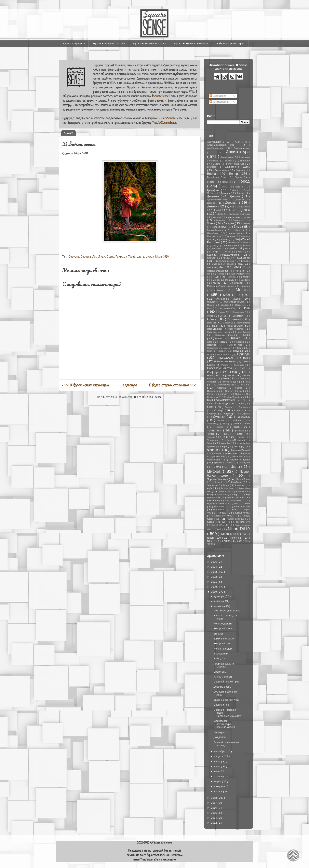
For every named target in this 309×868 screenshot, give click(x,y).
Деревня (240, 200)
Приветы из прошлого (219, 354)
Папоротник (243, 323)
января (219, 792)
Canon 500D (224, 492)
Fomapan (241, 492)
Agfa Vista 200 (226, 488)
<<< (85, 385)
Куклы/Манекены (225, 261)
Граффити (214, 190)
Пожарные (240, 342)
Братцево (212, 167)
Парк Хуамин (243, 332)
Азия (239, 142)
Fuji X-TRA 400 (236, 497)
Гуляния (226, 193)
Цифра (150, 257)
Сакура (239, 388)
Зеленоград (219, 227)
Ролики (242, 379)
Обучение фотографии (231, 44)
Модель (246, 286)
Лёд (210, 267)
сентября (220, 751)
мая (217, 771)
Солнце (220, 410)
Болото (217, 164)
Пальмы (212, 323)
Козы (214, 246)
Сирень (240, 394)
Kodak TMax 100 (241, 522)
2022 (214, 577)
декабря (219, 596)
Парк (216, 326)
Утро (225, 446)
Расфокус (214, 372)
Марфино (245, 280)
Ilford (247, 503)
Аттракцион (227, 157)
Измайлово (214, 233)
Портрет (222, 351)
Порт (210, 351)
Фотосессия (214, 460)
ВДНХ (246, 167)
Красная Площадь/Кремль (224, 255)
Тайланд (238, 420)
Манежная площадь (224, 280)
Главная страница (74, 44)
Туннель (212, 437)
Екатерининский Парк (239, 214)
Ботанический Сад (236, 164)
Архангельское (242, 148)
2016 (214, 808)
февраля (220, 786)
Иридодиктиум (214, 236)
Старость (213, 414)
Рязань (246, 385)
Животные (239, 220)
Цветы (236, 467)
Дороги (245, 210)
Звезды (246, 224)
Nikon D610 (162, 257)
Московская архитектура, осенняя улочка (224, 724)
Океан (223, 316)
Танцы (225, 424)
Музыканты (213, 302)
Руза (247, 382)
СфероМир (243, 417)
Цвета (141, 257)
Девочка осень (222, 687)
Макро (246, 277)
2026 (214, 562)
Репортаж (213, 375)
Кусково (245, 261)
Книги (247, 242)
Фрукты (217, 463)
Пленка (236, 338)
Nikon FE (213, 541)
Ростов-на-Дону (230, 382)
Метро (217, 283)
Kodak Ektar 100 (237, 519)
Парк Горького (235, 326)
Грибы (234, 190)
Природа (121, 257)
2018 (214, 798)
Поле (241, 348)
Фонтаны (232, 453)
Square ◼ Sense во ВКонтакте (192, 44)
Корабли (232, 248)
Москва (243, 290)
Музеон (238, 299)
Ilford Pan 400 (220, 510)
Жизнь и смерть (223, 677)
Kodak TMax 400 (221, 525)
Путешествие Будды (226, 361)
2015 (214, 813)
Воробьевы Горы (217, 177)
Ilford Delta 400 (242, 507)
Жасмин (217, 217)
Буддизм (230, 167)
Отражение (235, 319)
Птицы (246, 358)
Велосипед (221, 170)
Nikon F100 (215, 538)
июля (218, 762)
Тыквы (241, 437)
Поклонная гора (235, 345)
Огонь (222, 312)
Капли (225, 239)
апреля (219, 777)
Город (244, 181)
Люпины (233, 277)
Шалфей (219, 482)
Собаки (229, 407)
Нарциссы (225, 305)
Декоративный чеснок (218, 200)
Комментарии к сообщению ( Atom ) (141, 397)
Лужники (240, 271)
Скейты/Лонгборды (235, 397)
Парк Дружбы (215, 329)
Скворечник (213, 397)
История (231, 236)
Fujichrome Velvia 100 (235, 501)
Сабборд (222, 388)
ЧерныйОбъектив (218, 479)
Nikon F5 (236, 538)
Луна (210, 274)
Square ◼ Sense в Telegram (109, 44)
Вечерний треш (223, 629)
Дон (231, 210)
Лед (241, 264)
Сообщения (218, 96)
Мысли (211, 305)
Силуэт (224, 394)
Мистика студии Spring (227, 611)
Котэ (247, 248)
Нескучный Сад (228, 308)
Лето (236, 267)
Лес (95, 257)
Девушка (74, 257)
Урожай (211, 443)
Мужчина (221, 299)
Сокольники (244, 407)
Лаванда (217, 264)
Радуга (225, 365)
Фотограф (238, 456)
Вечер (234, 174)
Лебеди (229, 264)
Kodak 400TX (242, 513)
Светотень (220, 672)
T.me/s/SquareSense (164, 123)
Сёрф (242, 391)
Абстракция (215, 142)
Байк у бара (220, 658)
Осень (110, 257)
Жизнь (212, 223)
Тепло (246, 423)
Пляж (210, 342)
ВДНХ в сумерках (224, 639)
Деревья (86, 257)
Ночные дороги (222, 624)
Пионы (219, 338)
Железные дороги (239, 217)
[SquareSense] (161, 96)
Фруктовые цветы (240, 460)
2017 (214, 803)
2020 (214, 587)
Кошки (229, 252)
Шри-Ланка (237, 482)
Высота (211, 182)
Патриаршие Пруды (224, 335)
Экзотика (212, 485)
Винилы (218, 634)
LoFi (220, 529)
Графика (240, 187)
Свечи (229, 391)
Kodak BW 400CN (225, 516)
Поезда (223, 342)
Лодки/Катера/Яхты (218, 271)
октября (219, 606)
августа (219, 756)
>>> (173, 385)
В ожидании (221, 654)
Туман (241, 434)
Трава (132, 257)
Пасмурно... (220, 732)
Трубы (226, 434)
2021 (214, 582)
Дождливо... (221, 737)
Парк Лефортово (237, 329)
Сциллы (221, 420)
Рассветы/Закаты (221, 368)
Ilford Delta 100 (221, 507)
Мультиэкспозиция (235, 302)
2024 (214, 567)
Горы (226, 187)
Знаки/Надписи (216, 230)
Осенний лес (221, 705)
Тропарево (240, 431)
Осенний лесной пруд (226, 682)
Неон (210, 308)
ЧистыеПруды (243, 479)
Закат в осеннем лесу (226, 700)
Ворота (239, 177)
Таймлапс (212, 424)
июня (218, 766)
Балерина (230, 161)
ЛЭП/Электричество (240, 274)
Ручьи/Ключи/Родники (225, 385)
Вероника (241, 170)
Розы (226, 378)
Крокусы (212, 258)
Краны (241, 252)
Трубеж (212, 434)
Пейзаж (245, 335)
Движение (214, 196)
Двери (241, 193)
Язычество (240, 485)
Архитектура (238, 152)
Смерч (241, 404)
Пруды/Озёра (226, 358)
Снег (211, 407)
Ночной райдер (222, 649)
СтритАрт (230, 414)
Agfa (210, 488)
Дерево (212, 203)
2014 (214, 818)
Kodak (223, 513)
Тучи (226, 437)
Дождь (231, 207)
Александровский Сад (223, 145)
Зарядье (229, 223)
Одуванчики (239, 312)
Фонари (213, 450)
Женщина (222, 220)
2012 (214, 823)
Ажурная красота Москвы (224, 665)
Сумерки (220, 417)
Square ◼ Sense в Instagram (149, 44)
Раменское (240, 365)
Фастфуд (239, 446)
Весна (212, 174)
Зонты (239, 230)
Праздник (238, 351)
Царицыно (244, 463)
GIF (236, 504)
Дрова (221, 214)
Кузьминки (243, 258)
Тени (235, 423)
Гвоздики (227, 182)
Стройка (246, 414)
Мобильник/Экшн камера (221, 286)
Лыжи (222, 274)
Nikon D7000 (231, 534)
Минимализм (237, 283)
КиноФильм (234, 242)
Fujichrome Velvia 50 (218, 504)
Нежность (240, 305)
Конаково (217, 249)
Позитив (212, 345)
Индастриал (236, 233)
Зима (238, 227)
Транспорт (215, 430)
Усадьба (226, 443)
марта (218, 781)
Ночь (246, 308)
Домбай (218, 210)
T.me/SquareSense (172, 119)
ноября (219, 601)
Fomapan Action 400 (218, 494)
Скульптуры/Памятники (223, 400)
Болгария (245, 161)
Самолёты (213, 391)
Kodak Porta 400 (217, 522)
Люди (102, 257)
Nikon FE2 (231, 541)
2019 (214, 592)
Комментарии (219, 102)
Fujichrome (213, 500)
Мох (247, 295)
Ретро (231, 375)
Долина (246, 207)
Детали (213, 206)
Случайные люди (218, 404)
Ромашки (212, 382)
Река (235, 372)
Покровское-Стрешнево (219, 348)
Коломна (246, 246)
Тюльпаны (213, 440)
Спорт (238, 410)
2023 (214, 572)
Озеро (211, 316)
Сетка (210, 394)
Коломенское (229, 245)
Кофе (216, 252)
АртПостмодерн (216, 148)
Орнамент (239, 316)
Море (222, 290)
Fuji (236, 494)
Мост (228, 295)
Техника (220, 427)
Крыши (227, 258)
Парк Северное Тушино (219, 332)
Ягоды (226, 485)
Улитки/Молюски (236, 440)
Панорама (227, 323)
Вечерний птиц (222, 644)
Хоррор (230, 463)
